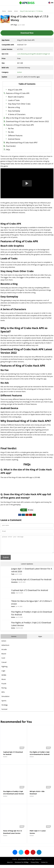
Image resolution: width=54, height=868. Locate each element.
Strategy (5, 708)
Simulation (14, 585)
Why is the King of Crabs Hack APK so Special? (24, 118)
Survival (4, 712)
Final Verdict (11, 146)
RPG (3, 695)
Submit (6, 561)
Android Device (14, 139)
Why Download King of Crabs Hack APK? (22, 143)
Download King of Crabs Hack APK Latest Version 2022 (27, 121)
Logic (3, 674)
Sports (4, 704)
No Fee (11, 128)
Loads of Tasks (14, 100)
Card (3, 661)
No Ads (11, 132)
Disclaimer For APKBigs (22, 865)
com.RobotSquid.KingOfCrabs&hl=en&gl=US (34, 54)
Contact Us (44, 865)
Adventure (5, 648)
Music (4, 682)
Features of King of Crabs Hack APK (20, 125)
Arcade (4, 653)
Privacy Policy (35, 865)
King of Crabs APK (15, 90)
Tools (13, 577)
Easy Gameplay (14, 111)
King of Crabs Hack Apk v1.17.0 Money (31, 11)
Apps (40, 640)
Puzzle (4, 687)
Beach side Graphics (16, 97)
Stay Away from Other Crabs (19, 104)
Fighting (4, 670)
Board (4, 657)
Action (16, 11)
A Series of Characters (17, 114)
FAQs (8, 150)
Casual (4, 665)
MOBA (4, 678)
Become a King (14, 107)
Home (4, 11)
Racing (4, 691)
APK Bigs (14, 25)
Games (10, 11)
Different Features (15, 136)
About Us (10, 865)
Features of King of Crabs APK (18, 93)
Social (13, 610)
